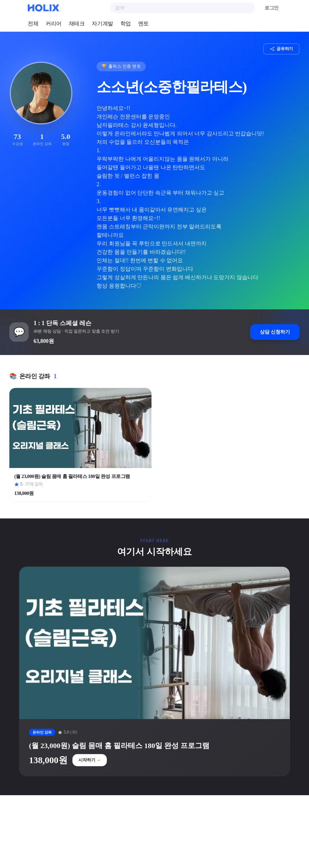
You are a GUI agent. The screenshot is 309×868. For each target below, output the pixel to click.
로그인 (272, 8)
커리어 (54, 24)
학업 (126, 24)
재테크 (77, 24)
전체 (33, 24)
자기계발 (102, 24)
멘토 (143, 24)
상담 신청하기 (275, 332)
